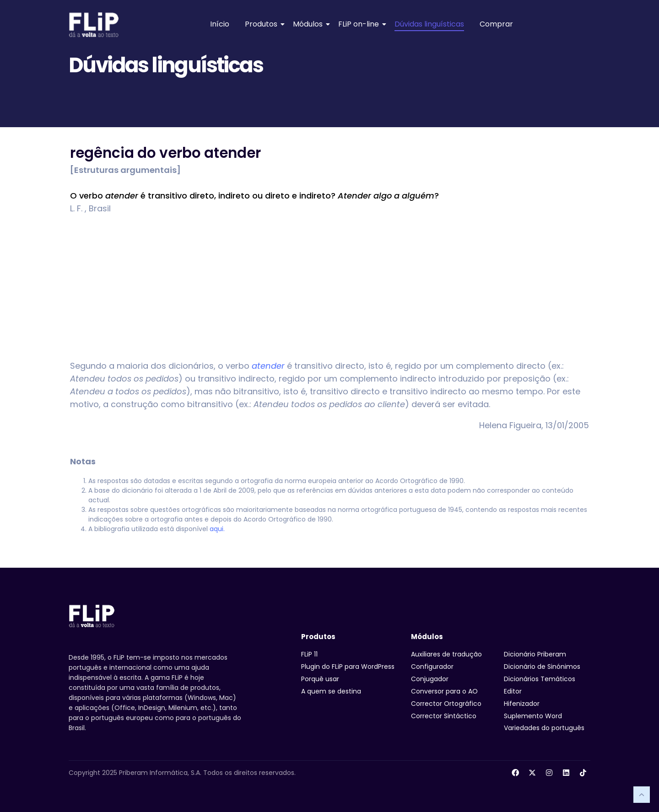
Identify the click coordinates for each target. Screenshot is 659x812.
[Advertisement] (329, 287)
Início (220, 24)
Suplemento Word (533, 716)
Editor (513, 691)
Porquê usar (320, 679)
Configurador (432, 667)
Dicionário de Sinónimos (542, 667)
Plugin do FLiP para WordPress (348, 667)
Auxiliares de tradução (446, 654)
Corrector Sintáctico (444, 716)
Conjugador (430, 679)
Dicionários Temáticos (540, 679)
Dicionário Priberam (535, 654)
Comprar (496, 24)
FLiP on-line (360, 24)
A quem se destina (331, 691)
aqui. (217, 529)
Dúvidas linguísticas (429, 24)
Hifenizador (522, 704)
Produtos (263, 24)
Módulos (309, 24)
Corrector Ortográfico (446, 704)
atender (268, 366)
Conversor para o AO (444, 691)
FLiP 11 (309, 654)
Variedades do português (544, 728)
